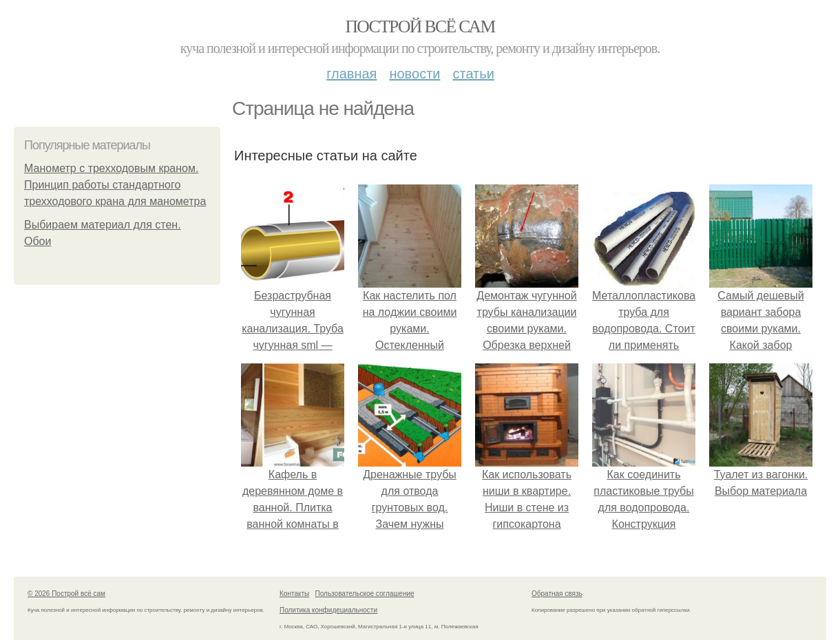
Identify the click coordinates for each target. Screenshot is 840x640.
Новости (414, 74)
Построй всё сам (420, 26)
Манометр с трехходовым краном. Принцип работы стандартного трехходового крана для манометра (115, 185)
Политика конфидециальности (328, 610)
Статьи (473, 74)
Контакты (294, 594)
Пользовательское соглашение (365, 594)
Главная (351, 74)
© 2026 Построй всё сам (66, 594)
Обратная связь (557, 594)
